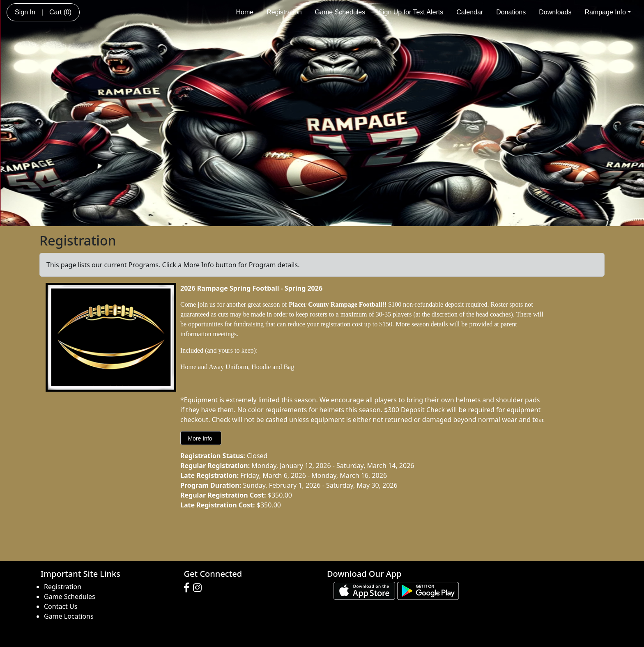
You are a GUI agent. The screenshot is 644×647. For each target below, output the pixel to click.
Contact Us (61, 606)
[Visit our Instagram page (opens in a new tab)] (199, 588)
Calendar (470, 12)
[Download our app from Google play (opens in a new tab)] (428, 590)
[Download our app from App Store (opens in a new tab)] (364, 590)
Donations (511, 12)
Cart (60, 12)
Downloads (555, 12)
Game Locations (69, 616)
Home (245, 12)
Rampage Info (608, 12)
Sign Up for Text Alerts (411, 12)
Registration (284, 12)
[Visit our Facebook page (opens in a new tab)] (189, 588)
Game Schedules (340, 12)
